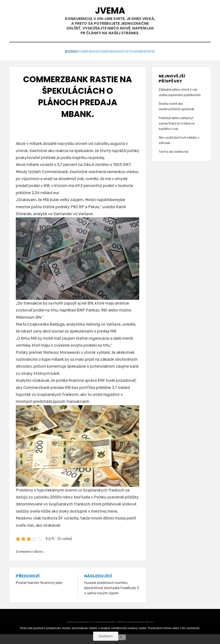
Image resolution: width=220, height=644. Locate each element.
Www (162, 61)
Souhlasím (106, 636)
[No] (120, 637)
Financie (94, 61)
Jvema (110, 13)
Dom (75, 61)
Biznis (59, 61)
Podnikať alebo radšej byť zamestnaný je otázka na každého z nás (177, 133)
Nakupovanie (137, 61)
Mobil (113, 61)
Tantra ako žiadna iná (174, 161)
